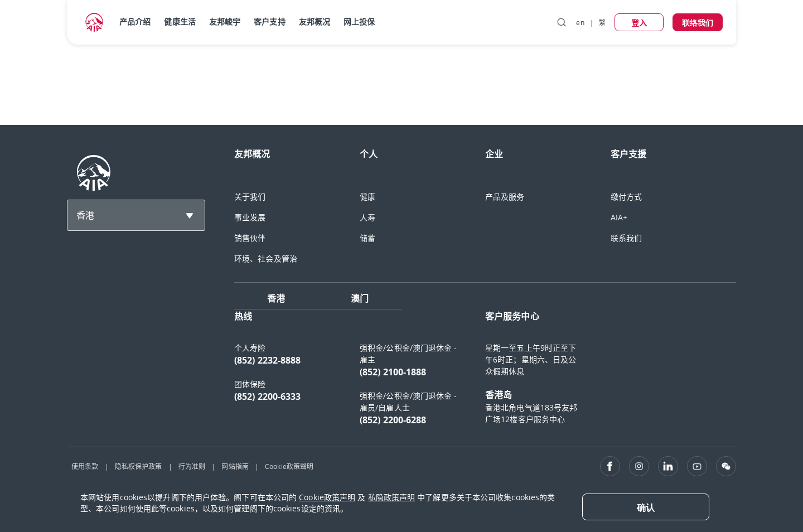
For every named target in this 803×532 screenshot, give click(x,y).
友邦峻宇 (225, 21)
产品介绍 (135, 21)
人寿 (367, 217)
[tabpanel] (485, 374)
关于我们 (250, 197)
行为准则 (192, 466)
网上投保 (359, 21)
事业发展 (250, 217)
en (580, 22)
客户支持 (269, 21)
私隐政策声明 (392, 497)
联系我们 (626, 238)
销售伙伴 (250, 238)
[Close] (646, 507)
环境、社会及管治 (266, 258)
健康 (367, 197)
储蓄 (367, 238)
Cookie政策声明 (327, 497)
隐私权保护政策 (139, 466)
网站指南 (235, 466)
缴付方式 (626, 197)
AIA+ (619, 217)
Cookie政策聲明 (289, 466)
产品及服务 (505, 197)
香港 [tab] (276, 298)
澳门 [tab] (360, 298)
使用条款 (85, 466)
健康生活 (180, 21)
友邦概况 (315, 21)
